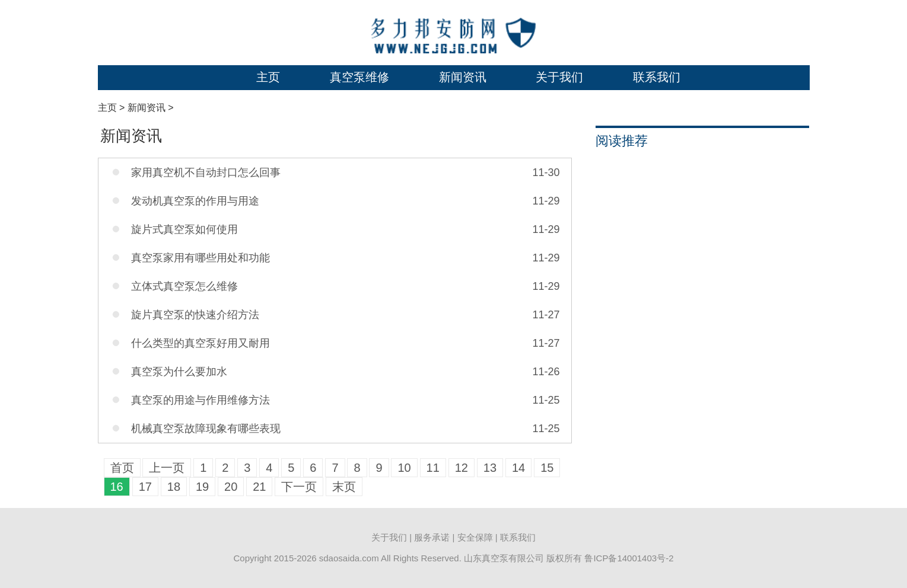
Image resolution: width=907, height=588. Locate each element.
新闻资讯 (463, 77)
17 (145, 487)
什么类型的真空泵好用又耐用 (201, 343)
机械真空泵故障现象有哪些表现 (206, 429)
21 (259, 487)
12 (462, 468)
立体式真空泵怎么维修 (184, 286)
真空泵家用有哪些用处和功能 (201, 258)
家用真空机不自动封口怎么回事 (206, 172)
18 (174, 487)
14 (518, 468)
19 (202, 487)
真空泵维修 (359, 77)
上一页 (167, 468)
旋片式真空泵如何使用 (184, 229)
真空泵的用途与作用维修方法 (201, 400)
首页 (122, 468)
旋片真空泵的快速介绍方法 (195, 315)
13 (490, 468)
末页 (344, 487)
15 (547, 468)
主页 (268, 77)
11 (433, 468)
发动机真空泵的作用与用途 (195, 201)
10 (404, 468)
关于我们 (559, 77)
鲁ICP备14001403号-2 (629, 558)
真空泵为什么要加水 (179, 372)
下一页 (299, 487)
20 (231, 487)
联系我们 (657, 77)
